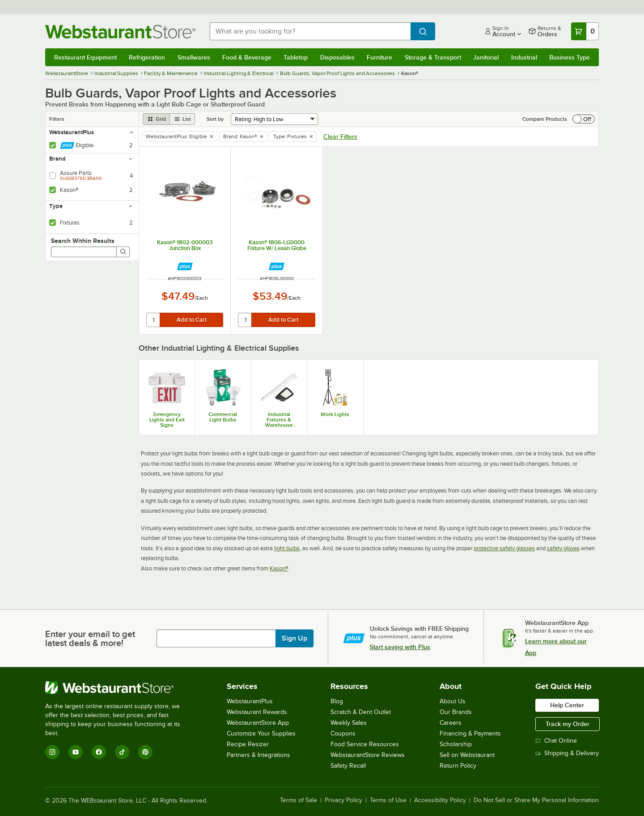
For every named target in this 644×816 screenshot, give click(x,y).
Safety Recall (348, 766)
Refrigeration (147, 57)
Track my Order (568, 724)
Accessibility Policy (440, 800)
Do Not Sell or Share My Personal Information (536, 800)
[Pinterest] (145, 752)
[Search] (123, 252)
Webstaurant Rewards (257, 712)
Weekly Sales (349, 723)
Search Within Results (83, 241)
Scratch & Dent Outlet (361, 712)
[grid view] (156, 119)
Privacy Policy (343, 800)
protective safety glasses (504, 548)
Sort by (215, 119)
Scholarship (456, 744)
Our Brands (456, 712)
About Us (453, 701)
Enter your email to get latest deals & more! (90, 638)
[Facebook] (99, 752)
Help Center (567, 705)
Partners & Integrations (258, 755)
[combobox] (310, 31)
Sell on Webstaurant (467, 755)
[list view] (182, 119)
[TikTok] (122, 752)
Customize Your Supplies (261, 733)
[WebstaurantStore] (119, 688)
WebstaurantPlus (250, 701)
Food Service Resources (365, 744)
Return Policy (458, 766)
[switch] (584, 119)
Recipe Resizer (248, 744)
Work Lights (335, 414)
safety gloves (563, 548)
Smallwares (194, 57)
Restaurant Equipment (85, 57)
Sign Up (294, 638)
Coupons (343, 733)
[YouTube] (76, 752)
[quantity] (154, 320)
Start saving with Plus (400, 647)
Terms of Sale (299, 800)
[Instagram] (52, 752)
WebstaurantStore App (258, 723)
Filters (57, 119)
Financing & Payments (470, 733)
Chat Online (556, 741)
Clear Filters (340, 136)
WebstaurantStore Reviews (368, 755)
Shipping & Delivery (567, 753)
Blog (337, 701)
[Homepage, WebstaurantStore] (120, 32)
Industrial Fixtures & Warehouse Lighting (279, 420)
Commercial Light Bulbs (223, 417)
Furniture (379, 57)
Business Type (570, 57)
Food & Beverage (247, 57)
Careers (451, 723)
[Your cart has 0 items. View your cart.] (585, 31)
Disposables (337, 57)
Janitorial (486, 57)
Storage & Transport (433, 57)
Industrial (524, 57)
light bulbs (287, 548)
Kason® (279, 568)
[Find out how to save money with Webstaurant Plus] (185, 266)
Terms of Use (388, 800)
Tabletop (296, 57)
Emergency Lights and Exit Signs (167, 420)
